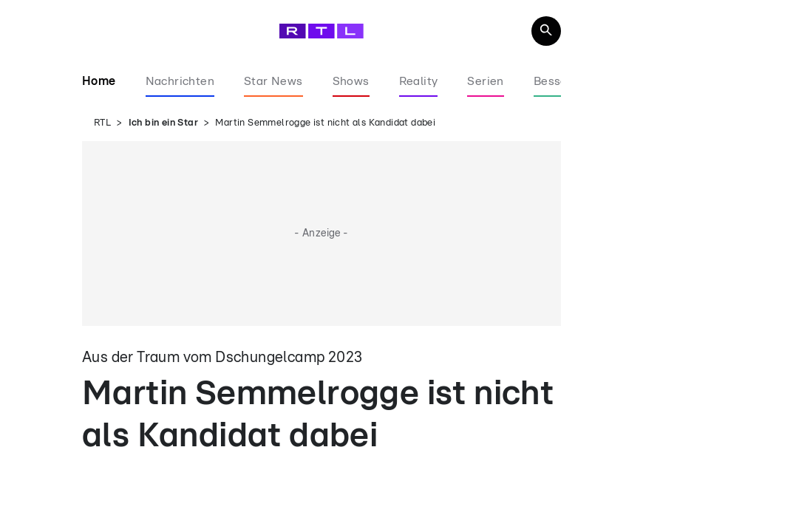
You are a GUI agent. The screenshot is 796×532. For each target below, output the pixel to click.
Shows (351, 81)
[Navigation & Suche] (546, 31)
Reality (419, 81)
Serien (485, 81)
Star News (273, 81)
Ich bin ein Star (163, 123)
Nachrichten (180, 81)
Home (99, 81)
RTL (102, 123)
